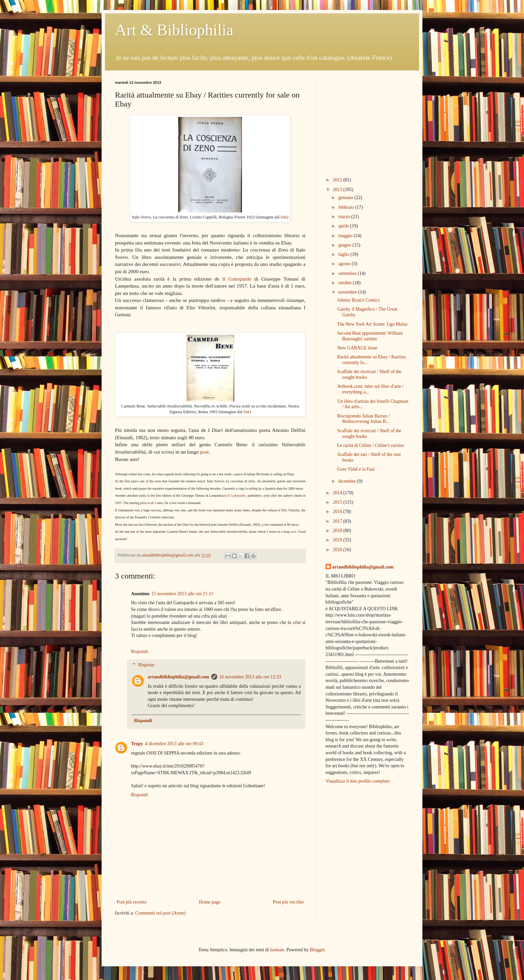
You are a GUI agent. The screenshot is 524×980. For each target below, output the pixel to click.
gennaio (346, 198)
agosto (345, 264)
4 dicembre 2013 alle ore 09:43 (174, 744)
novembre (348, 292)
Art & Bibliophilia (174, 30)
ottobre (345, 283)
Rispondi (140, 651)
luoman (277, 950)
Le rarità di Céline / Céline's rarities (371, 445)
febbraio (347, 207)
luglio (344, 254)
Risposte (146, 665)
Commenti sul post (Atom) (161, 913)
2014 (338, 493)
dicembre (348, 481)
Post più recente (132, 902)
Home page (210, 902)
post (205, 452)
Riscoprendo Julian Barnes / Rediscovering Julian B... (363, 419)
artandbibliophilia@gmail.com (178, 677)
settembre (348, 273)
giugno (345, 245)
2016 (338, 512)
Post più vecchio (288, 902)
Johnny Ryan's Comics (358, 300)
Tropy (137, 744)
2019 (338, 540)
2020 (338, 550)
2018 (338, 531)
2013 (338, 190)
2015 (338, 502)
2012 (338, 180)
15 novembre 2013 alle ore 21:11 (182, 594)
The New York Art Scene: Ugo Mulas (372, 324)
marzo (345, 217)
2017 (338, 521)
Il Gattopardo (237, 279)
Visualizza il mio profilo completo (358, 781)
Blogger (317, 950)
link (284, 217)
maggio (346, 236)
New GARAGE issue (357, 348)
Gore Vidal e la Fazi (356, 469)
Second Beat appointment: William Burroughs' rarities (370, 336)
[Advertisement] (367, 122)
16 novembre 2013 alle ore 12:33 (250, 677)
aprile (344, 226)
